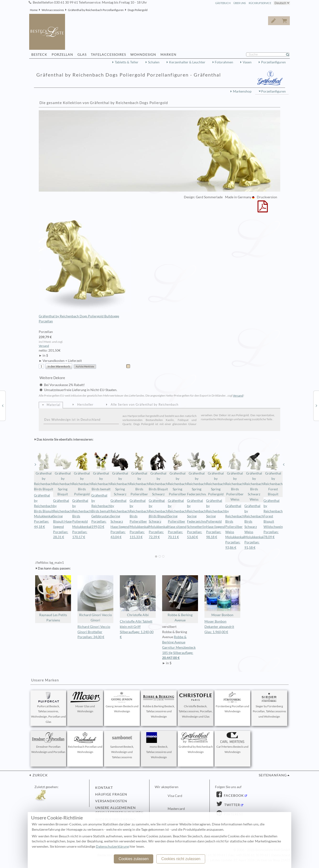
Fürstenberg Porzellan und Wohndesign (232, 702)
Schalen (154, 62)
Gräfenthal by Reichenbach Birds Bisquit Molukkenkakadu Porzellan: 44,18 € (47, 511)
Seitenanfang (273, 775)
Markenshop (242, 91)
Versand (44, 346)
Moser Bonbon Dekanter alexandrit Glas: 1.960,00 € (219, 627)
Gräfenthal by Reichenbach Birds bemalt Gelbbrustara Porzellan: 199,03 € (101, 511)
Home (34, 10)
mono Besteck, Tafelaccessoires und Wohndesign (159, 746)
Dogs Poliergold (138, 10)
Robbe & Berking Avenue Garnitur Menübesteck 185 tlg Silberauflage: (180, 648)
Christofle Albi (138, 596)
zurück (40, 775)
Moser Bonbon (222, 596)
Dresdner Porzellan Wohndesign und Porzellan (48, 743)
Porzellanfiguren (273, 62)
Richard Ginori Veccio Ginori (95, 599)
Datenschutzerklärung (112, 846)
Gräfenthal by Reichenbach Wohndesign (196, 743)
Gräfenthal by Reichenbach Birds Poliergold (82, 474)
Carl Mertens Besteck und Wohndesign (232, 743)
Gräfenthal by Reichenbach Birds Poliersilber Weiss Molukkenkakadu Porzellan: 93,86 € (238, 527)
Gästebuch (223, 3)
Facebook (233, 796)
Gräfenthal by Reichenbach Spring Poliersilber (177, 474)
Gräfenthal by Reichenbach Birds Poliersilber (139, 474)
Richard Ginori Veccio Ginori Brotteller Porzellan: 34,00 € (94, 632)
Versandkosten (111, 801)
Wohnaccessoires (53, 10)
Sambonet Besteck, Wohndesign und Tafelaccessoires (122, 746)
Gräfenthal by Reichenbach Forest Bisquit (273, 474)
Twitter (232, 805)
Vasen (247, 62)
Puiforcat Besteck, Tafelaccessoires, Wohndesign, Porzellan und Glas (48, 708)
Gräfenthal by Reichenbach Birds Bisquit (44, 471)
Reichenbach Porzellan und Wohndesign (85, 743)
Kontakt (104, 788)
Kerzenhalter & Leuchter (187, 62)
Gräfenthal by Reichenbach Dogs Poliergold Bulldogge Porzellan (85, 272)
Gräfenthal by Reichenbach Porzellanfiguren (96, 10)
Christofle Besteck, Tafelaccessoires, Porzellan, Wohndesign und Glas (196, 705)
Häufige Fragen (111, 794)
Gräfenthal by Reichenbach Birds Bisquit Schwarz (158, 474)
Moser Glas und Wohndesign (85, 702)
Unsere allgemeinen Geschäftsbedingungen (119, 810)
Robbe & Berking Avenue (180, 599)
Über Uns (240, 3)
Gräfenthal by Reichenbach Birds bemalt (101, 471)
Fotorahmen (224, 62)
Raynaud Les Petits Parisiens (53, 599)
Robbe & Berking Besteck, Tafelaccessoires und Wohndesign (159, 705)
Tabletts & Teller (127, 62)
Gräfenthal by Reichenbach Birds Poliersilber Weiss (235, 477)
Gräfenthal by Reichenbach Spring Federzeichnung (197, 474)
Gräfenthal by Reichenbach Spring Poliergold (216, 474)
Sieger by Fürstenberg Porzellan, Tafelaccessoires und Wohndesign (269, 705)
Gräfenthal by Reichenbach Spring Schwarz (120, 474)
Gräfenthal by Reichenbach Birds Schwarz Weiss (254, 477)
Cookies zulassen (134, 859)
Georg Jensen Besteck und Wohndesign (122, 702)
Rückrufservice (260, 3)
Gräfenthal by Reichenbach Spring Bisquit (63, 474)
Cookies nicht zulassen (181, 859)
